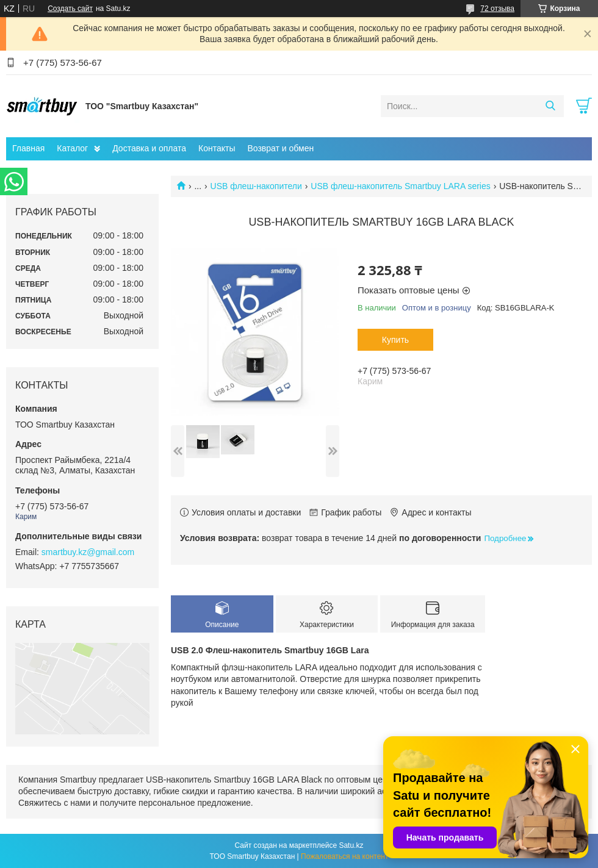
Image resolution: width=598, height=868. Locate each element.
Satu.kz (351, 845)
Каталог (72, 148)
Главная (28, 148)
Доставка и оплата (149, 148)
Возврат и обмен (280, 148)
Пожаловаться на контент (344, 856)
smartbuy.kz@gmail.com (88, 552)
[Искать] (550, 106)
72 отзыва (497, 9)
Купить (395, 340)
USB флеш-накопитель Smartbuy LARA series (401, 186)
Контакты (217, 148)
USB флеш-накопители (256, 186)
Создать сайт (70, 9)
